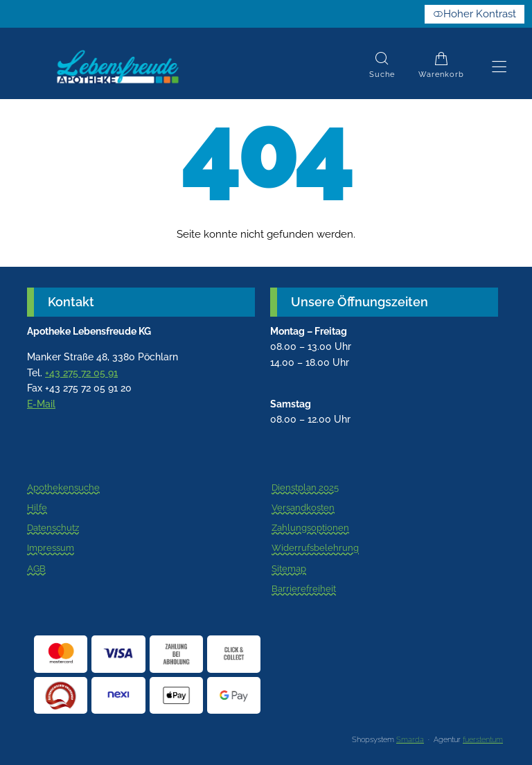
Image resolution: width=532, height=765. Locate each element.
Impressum (51, 549)
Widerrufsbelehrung (315, 549)
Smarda (410, 740)
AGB (36, 569)
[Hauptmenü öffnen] (499, 67)
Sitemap (289, 569)
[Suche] (382, 67)
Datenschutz (53, 528)
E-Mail (41, 404)
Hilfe (37, 508)
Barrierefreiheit (304, 589)
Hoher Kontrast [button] (475, 14)
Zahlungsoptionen (310, 528)
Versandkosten (303, 508)
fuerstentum (483, 740)
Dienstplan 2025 (305, 491)
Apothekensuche (63, 491)
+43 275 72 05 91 (81, 373)
